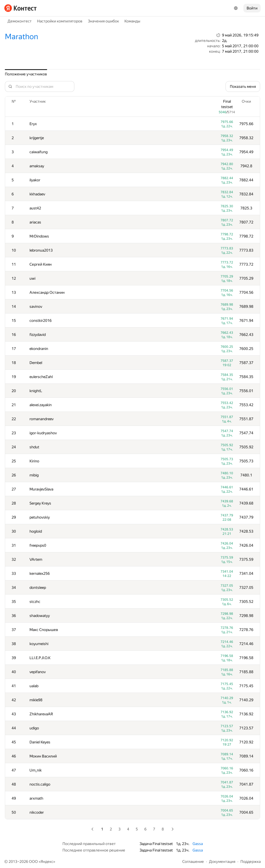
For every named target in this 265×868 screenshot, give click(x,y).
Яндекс (47, 862)
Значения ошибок (103, 21)
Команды (132, 21)
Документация (222, 862)
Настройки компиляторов (60, 21)
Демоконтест (20, 21)
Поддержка (251, 862)
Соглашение (193, 862)
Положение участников (26, 74)
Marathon (21, 37)
